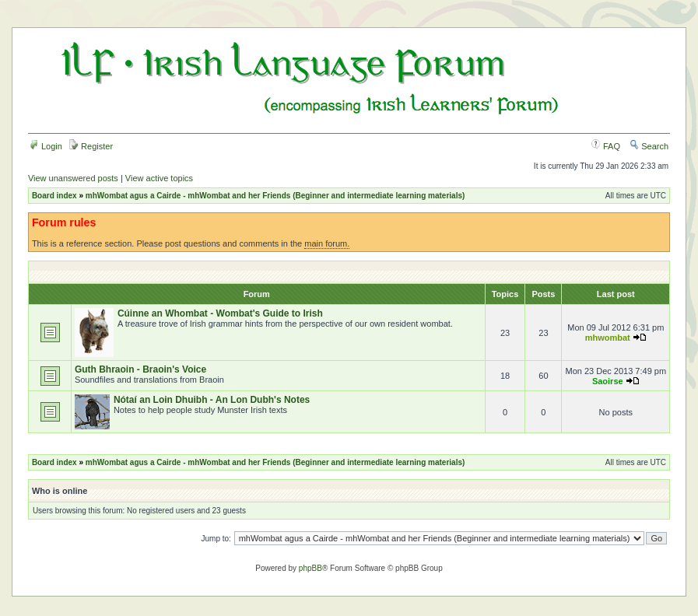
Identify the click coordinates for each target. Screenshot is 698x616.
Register (91, 146)
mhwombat (608, 338)
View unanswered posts (73, 178)
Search (649, 146)
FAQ (606, 146)
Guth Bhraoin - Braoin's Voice (140, 369)
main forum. (327, 243)
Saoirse (608, 381)
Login (46, 146)
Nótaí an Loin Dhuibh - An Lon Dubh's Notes (212, 400)
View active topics (159, 178)
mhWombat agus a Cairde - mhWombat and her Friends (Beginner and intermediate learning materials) (275, 196)
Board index (54, 196)
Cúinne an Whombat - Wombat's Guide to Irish (220, 313)
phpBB (310, 568)
